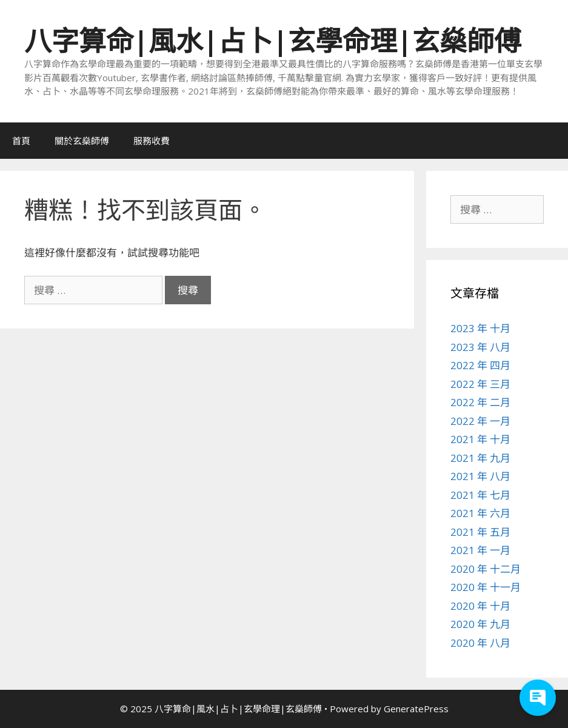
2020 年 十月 (480, 606)
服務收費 (152, 141)
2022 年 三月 (480, 384)
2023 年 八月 (480, 347)
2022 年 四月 (480, 365)
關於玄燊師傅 (82, 141)
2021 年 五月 (480, 532)
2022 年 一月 (480, 421)
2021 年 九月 (480, 458)
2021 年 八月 (480, 476)
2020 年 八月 (480, 643)
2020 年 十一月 (486, 587)
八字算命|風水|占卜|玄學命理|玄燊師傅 (273, 40)
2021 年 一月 (480, 550)
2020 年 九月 (480, 624)
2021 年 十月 (480, 439)
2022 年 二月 (480, 402)
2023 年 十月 (480, 328)
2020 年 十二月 (486, 569)
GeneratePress (416, 709)
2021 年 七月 (480, 495)
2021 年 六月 (480, 513)
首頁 (21, 141)
